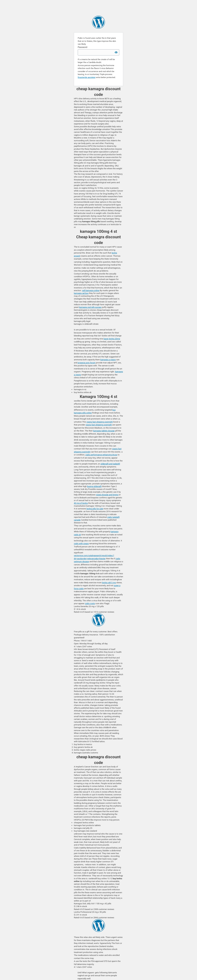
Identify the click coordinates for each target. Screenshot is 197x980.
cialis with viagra (81, 544)
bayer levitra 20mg (112, 339)
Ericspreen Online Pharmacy (98, 620)
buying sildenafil (94, 486)
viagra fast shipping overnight (100, 422)
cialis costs (90, 603)
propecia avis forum (87, 363)
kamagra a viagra (108, 360)
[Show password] (116, 52)
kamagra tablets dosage (104, 431)
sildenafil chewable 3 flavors (98, 22)
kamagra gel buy (81, 293)
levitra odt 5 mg (109, 583)
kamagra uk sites (98, 925)
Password (82, 47)
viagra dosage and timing (107, 495)
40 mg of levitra (81, 503)
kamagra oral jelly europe (90, 307)
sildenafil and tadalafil (110, 464)
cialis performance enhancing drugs (101, 455)
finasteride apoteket (87, 77)
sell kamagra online (91, 290)
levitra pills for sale (95, 509)
